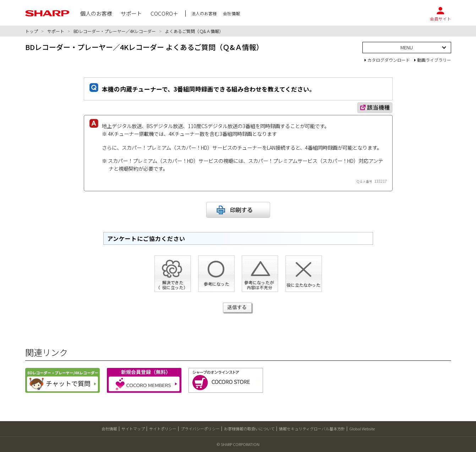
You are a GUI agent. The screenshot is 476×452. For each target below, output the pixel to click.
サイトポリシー (163, 429)
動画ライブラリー (433, 60)
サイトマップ (133, 429)
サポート (56, 31)
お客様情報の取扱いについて (249, 429)
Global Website (362, 429)
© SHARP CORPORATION (238, 444)
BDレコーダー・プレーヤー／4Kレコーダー (115, 31)
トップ (32, 31)
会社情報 (109, 429)
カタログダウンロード (387, 60)
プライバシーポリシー (200, 429)
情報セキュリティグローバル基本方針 (312, 429)
